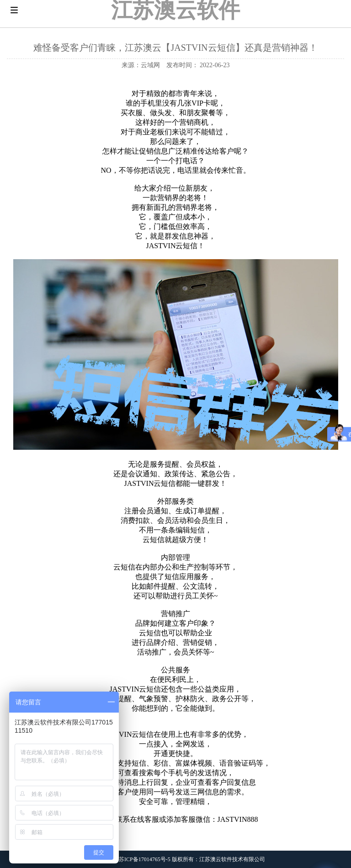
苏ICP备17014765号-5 (145, 859)
